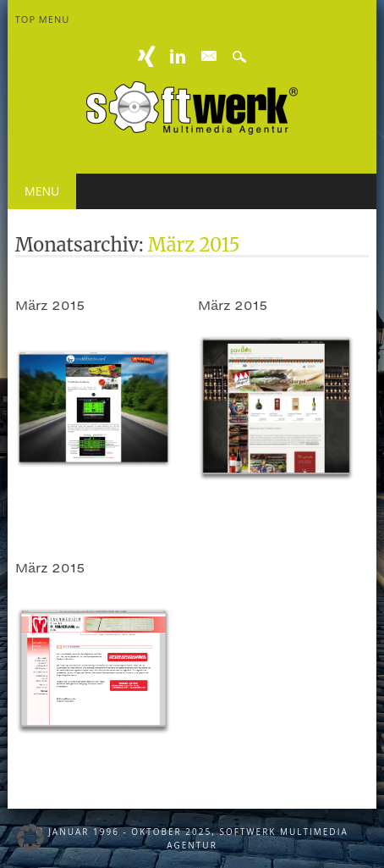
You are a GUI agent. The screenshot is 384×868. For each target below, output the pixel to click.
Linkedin (178, 56)
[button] (30, 838)
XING (147, 56)
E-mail (209, 57)
